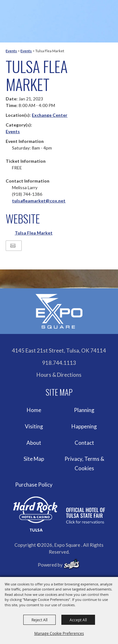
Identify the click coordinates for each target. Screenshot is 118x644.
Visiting (34, 426)
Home (34, 410)
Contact (84, 443)
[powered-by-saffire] (72, 564)
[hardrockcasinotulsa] (59, 514)
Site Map (34, 459)
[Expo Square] (59, 311)
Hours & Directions (59, 375)
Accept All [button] (78, 620)
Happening (84, 426)
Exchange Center (50, 115)
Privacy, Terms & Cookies (84, 463)
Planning (84, 410)
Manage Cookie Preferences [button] (59, 633)
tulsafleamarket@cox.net (39, 201)
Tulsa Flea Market (34, 233)
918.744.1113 (59, 363)
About (34, 443)
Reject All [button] (39, 620)
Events (11, 51)
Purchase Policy (34, 485)
